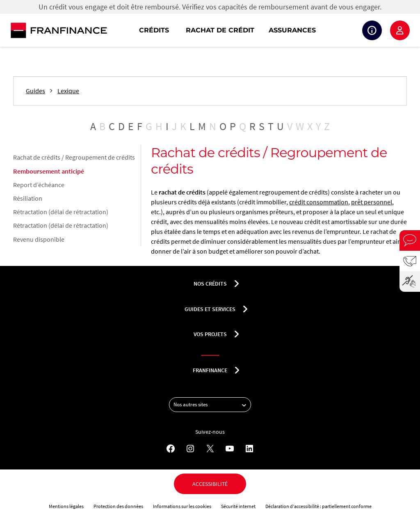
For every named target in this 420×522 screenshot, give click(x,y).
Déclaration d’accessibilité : (294, 506)
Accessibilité (210, 484)
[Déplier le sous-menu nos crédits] (237, 284)
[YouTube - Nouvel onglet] (230, 449)
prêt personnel (372, 202)
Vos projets (210, 334)
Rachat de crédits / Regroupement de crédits (74, 157)
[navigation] (262, 30)
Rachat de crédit (220, 30)
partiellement (337, 506)
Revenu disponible (39, 239)
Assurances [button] (292, 30)
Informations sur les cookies (182, 506)
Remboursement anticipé (49, 171)
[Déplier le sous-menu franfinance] (237, 370)
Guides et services (210, 309)
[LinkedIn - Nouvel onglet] (249, 449)
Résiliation (28, 198)
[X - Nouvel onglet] (210, 449)
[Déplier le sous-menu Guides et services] (245, 309)
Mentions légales (66, 506)
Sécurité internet (238, 506)
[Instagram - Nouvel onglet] (190, 449)
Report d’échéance (39, 185)
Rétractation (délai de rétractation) (61, 212)
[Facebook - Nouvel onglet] (171, 449)
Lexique (68, 91)
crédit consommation (319, 202)
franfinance (210, 370)
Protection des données (118, 506)
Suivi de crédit (372, 30)
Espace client (400, 30)
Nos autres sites (212, 405)
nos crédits (210, 284)
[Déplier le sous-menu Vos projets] (237, 334)
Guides (35, 91)
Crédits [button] (154, 30)
